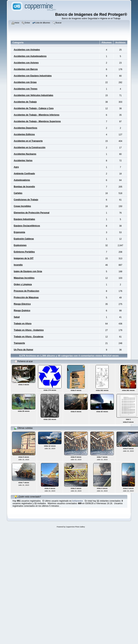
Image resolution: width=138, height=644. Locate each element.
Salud (17, 317)
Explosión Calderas (24, 239)
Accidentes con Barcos (26, 69)
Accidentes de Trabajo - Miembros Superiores (37, 121)
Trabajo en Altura (23, 324)
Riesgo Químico (22, 310)
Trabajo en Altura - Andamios (29, 330)
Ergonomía (19, 232)
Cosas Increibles (22, 206)
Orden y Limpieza (23, 284)
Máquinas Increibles (24, 278)
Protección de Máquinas (26, 297)
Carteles (18, 193)
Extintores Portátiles (24, 252)
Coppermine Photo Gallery (75, 527)
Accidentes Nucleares (25, 154)
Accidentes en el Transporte (28, 141)
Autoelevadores (22, 180)
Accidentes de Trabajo (25, 102)
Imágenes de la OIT (24, 258)
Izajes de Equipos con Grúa (28, 271)
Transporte (19, 343)
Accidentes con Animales (27, 50)
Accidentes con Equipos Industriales (33, 76)
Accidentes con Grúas (25, 82)
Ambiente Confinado (24, 174)
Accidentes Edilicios (24, 134)
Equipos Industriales (24, 219)
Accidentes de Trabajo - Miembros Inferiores (37, 115)
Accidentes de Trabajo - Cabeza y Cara (34, 108)
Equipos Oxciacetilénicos (27, 226)
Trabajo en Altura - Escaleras (29, 337)
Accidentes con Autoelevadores (30, 56)
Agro (16, 167)
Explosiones (20, 245)
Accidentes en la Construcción (29, 147)
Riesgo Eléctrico (22, 304)
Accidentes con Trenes (26, 89)
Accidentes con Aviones (26, 63)
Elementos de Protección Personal (31, 213)
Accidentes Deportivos (25, 128)
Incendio (18, 265)
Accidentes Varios (23, 161)
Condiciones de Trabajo (26, 200)
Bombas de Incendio (24, 187)
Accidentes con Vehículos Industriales (33, 95)
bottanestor (77, 501)
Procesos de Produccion (26, 291)
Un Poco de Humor (23, 350)
